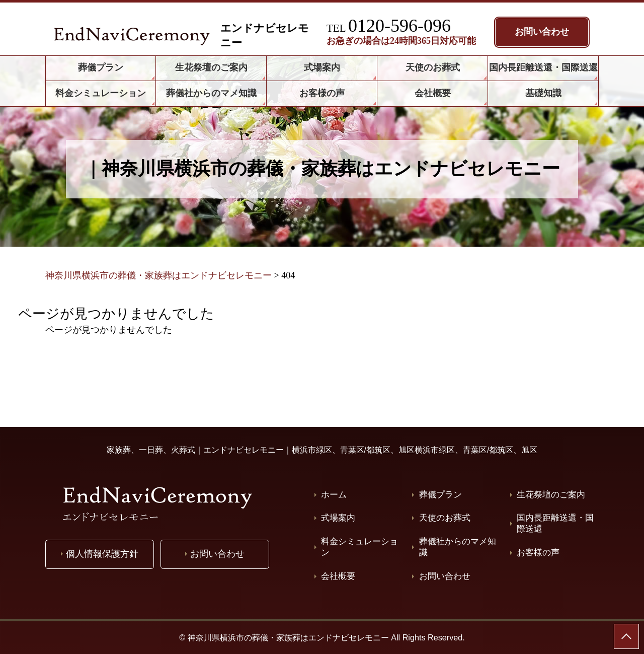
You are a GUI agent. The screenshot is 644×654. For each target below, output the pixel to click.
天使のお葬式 (445, 518)
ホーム (334, 495)
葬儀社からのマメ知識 (458, 547)
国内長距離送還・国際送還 (555, 523)
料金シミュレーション (359, 547)
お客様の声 (538, 553)
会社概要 (338, 576)
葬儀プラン (440, 495)
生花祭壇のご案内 (551, 495)
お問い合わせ (445, 576)
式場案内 (338, 518)
